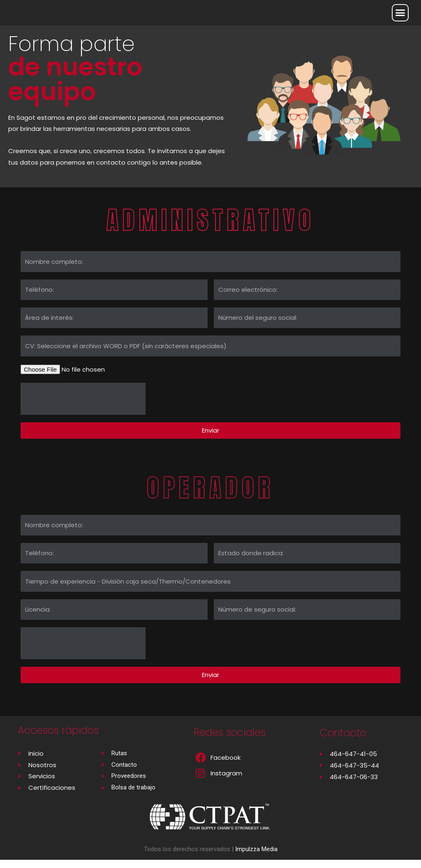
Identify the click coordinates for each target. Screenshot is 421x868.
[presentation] (83, 407)
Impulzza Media (256, 857)
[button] (400, 13)
